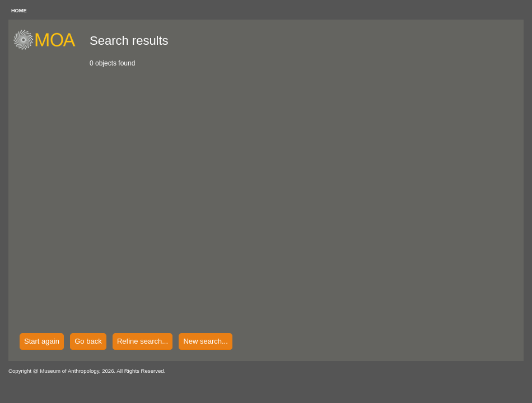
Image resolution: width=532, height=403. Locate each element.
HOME (19, 11)
